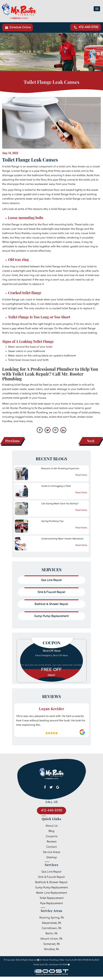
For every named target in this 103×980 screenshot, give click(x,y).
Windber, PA (51, 949)
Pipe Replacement (51, 903)
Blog (51, 831)
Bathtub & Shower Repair (51, 882)
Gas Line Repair (52, 872)
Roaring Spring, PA (52, 918)
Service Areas (51, 852)
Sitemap (52, 857)
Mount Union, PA (51, 939)
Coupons (52, 836)
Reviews (52, 842)
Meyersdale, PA (52, 923)
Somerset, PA (52, 944)
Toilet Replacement (52, 898)
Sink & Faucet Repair (52, 877)
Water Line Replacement (52, 893)
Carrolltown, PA (51, 928)
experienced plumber (15, 284)
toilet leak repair (41, 404)
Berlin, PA (51, 934)
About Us (52, 826)
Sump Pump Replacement (52, 888)
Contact (51, 847)
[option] (52, 660)
